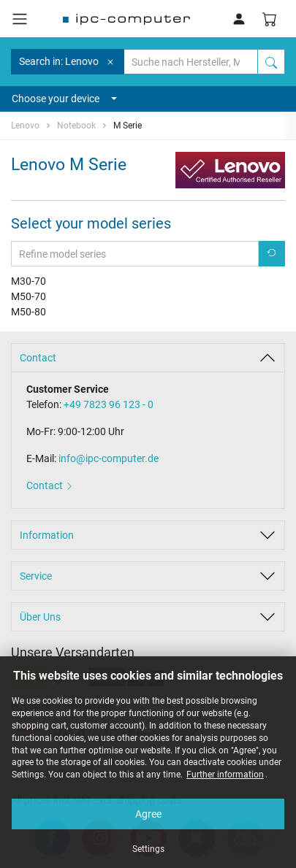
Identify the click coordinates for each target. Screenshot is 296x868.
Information (47, 535)
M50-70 (29, 296)
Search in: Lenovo (68, 62)
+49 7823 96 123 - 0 (109, 404)
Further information (225, 775)
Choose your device (64, 99)
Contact (38, 358)
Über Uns (40, 617)
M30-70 (29, 281)
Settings (148, 849)
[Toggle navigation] (20, 19)
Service (36, 576)
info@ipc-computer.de (109, 458)
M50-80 (29, 312)
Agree (148, 814)
